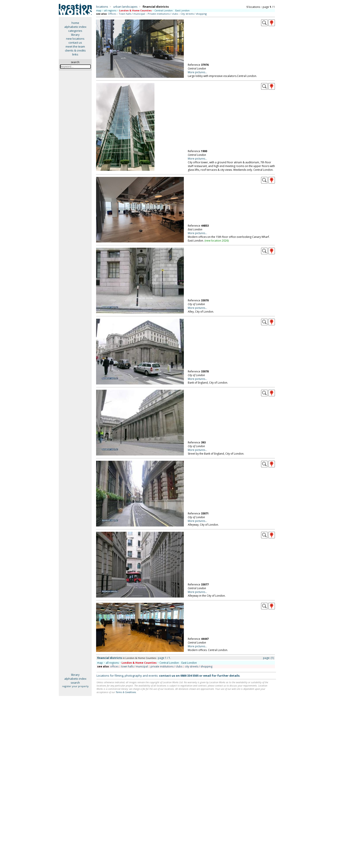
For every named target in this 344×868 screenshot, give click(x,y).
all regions (110, 10)
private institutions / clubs (166, 666)
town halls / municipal (134, 666)
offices (114, 666)
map (99, 10)
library (75, 35)
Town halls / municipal (132, 14)
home (75, 23)
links (75, 54)
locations (102, 7)
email (207, 676)
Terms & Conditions (126, 692)
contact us (75, 43)
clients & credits (75, 50)
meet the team (75, 46)
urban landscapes (125, 7)
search (75, 683)
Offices (112, 14)
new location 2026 (217, 241)
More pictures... (197, 72)
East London (182, 10)
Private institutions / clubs (163, 14)
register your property (75, 686)
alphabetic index (75, 27)
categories (75, 31)
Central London (164, 10)
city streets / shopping (199, 666)
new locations (75, 39)
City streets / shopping (194, 14)
